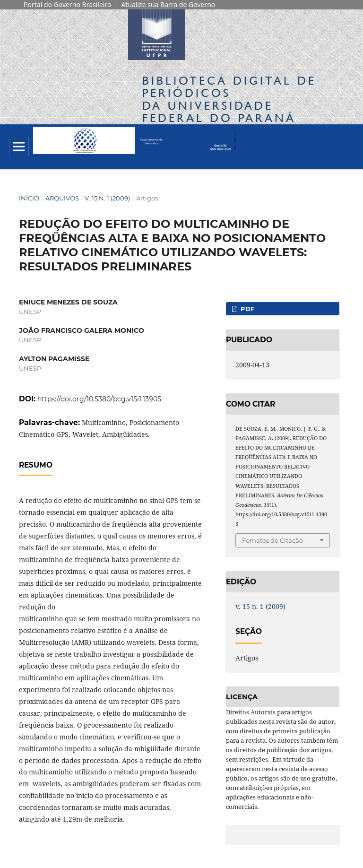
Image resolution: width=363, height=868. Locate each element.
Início (29, 198)
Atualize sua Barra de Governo (168, 4)
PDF (246, 309)
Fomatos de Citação (272, 540)
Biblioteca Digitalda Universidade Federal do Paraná (229, 99)
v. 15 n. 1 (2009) (107, 198)
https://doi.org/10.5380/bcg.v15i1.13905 (99, 399)
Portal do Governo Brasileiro (67, 4)
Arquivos (62, 198)
